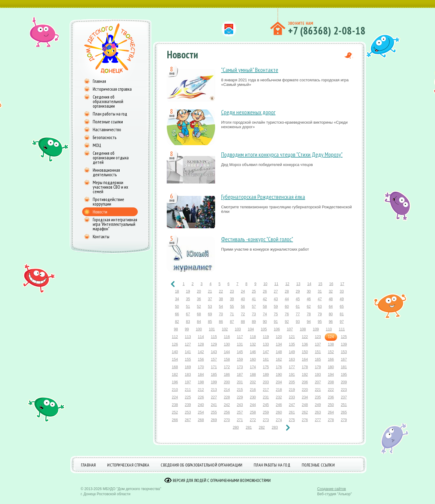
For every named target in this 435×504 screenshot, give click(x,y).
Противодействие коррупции (108, 202)
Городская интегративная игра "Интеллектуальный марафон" (115, 224)
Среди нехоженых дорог (248, 112)
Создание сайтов (332, 493)
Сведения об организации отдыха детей (111, 158)
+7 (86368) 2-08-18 (327, 31)
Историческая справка (112, 89)
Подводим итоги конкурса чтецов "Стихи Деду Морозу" (282, 154)
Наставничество (107, 130)
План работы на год (110, 114)
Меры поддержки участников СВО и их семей (110, 187)
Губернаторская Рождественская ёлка (263, 197)
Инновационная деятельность (106, 172)
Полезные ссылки (108, 122)
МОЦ (97, 145)
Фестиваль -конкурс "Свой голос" (257, 239)
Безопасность (105, 137)
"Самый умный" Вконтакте (250, 70)
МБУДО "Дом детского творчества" (132, 493)
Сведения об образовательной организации (108, 101)
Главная (99, 81)
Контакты (101, 237)
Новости (100, 212)
